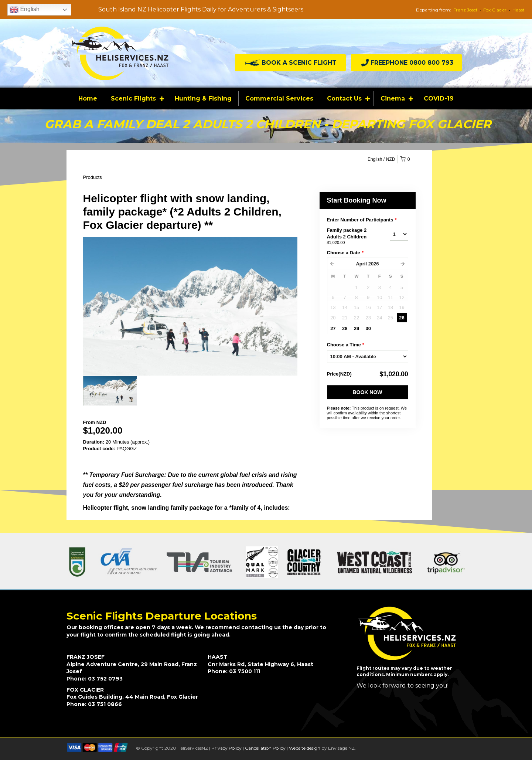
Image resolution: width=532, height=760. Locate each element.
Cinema (393, 99)
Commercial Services (279, 99)
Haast (519, 10)
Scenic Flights (133, 99)
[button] (290, 63)
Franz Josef (465, 10)
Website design (305, 748)
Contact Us (344, 99)
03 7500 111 (245, 671)
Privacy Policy (226, 748)
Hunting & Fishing (203, 99)
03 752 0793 (105, 679)
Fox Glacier (495, 10)
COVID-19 (439, 99)
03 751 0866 (105, 704)
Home (88, 99)
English (25, 10)
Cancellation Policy (265, 748)
